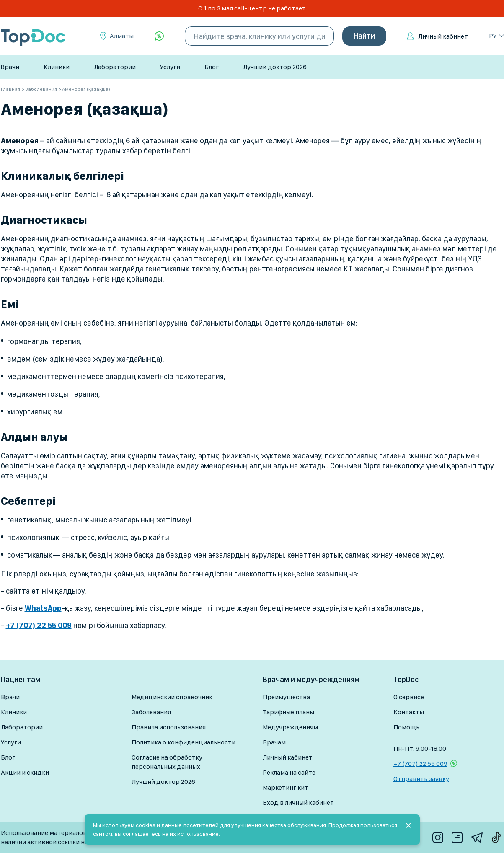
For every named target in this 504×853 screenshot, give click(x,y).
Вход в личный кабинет (298, 803)
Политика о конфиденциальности (184, 742)
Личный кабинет (443, 36)
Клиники (57, 67)
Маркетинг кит (286, 787)
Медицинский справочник (172, 697)
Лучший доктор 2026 (275, 67)
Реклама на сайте (289, 772)
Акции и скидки (25, 772)
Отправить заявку (421, 779)
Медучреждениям (290, 727)
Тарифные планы (288, 712)
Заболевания (151, 712)
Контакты (409, 712)
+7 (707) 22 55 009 (420, 764)
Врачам (274, 742)
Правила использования (169, 727)
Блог (212, 67)
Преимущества (286, 697)
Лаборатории (115, 67)
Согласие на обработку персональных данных (167, 762)
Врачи (10, 67)
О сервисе (409, 697)
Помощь (406, 727)
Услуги (170, 67)
